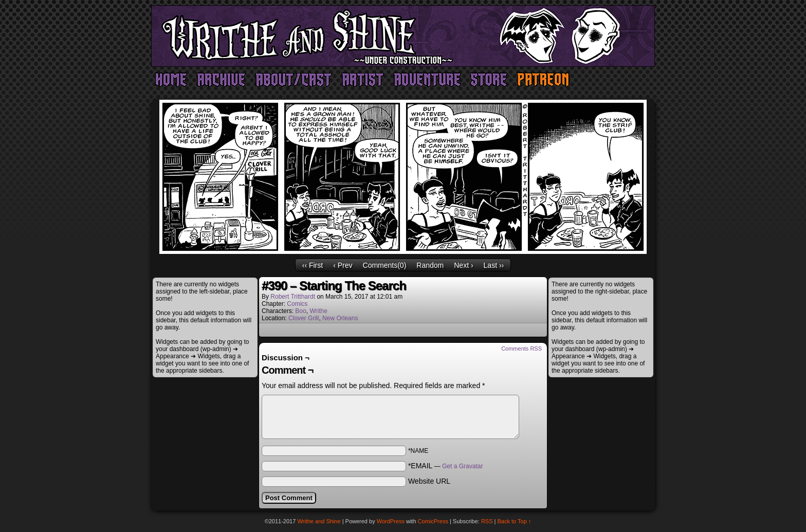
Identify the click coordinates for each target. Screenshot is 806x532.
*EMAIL (446, 466)
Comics (297, 304)
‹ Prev (343, 265)
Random (430, 265)
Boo (300, 311)
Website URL (429, 481)
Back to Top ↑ (515, 521)
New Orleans (340, 318)
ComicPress (433, 521)
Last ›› (494, 265)
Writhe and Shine (403, 36)
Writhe (318, 311)
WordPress (391, 521)
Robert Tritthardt (293, 297)
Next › (463, 265)
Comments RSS (521, 348)
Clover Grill (304, 318)
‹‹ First (313, 265)
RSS (487, 521)
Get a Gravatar (462, 466)
